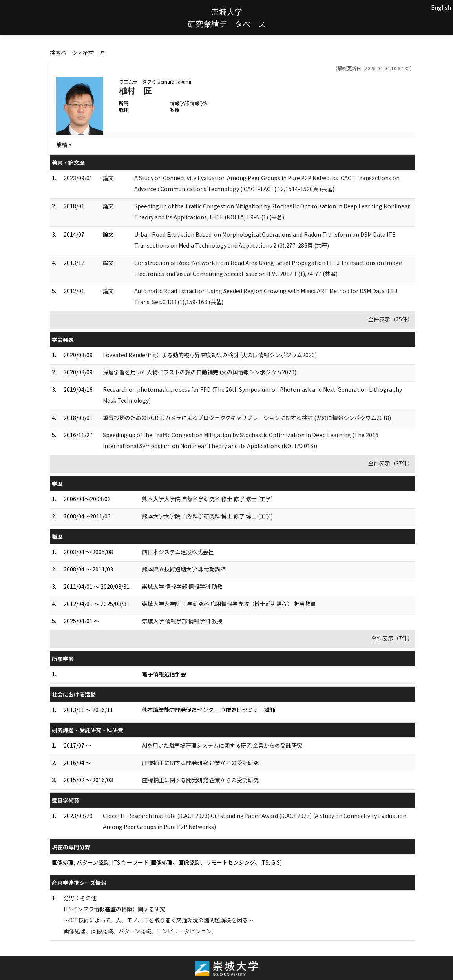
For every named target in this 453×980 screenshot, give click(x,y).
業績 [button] (62, 145)
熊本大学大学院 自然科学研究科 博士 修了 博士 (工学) (207, 516)
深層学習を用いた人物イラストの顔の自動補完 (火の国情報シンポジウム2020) (200, 372)
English (441, 7)
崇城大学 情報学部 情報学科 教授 (182, 621)
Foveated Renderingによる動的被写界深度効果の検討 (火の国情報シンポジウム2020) (210, 355)
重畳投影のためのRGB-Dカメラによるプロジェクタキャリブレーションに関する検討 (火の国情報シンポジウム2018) (247, 418)
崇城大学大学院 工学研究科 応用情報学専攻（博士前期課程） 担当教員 (229, 604)
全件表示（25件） (391, 319)
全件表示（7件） (392, 638)
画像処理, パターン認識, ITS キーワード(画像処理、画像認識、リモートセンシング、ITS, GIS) (167, 862)
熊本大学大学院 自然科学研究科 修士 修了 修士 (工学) (207, 499)
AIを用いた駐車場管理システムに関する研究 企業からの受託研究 (222, 745)
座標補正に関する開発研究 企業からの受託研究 (200, 763)
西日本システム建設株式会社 (178, 552)
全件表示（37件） (391, 463)
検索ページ (64, 53)
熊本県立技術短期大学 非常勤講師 (184, 569)
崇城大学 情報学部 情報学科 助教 (182, 586)
